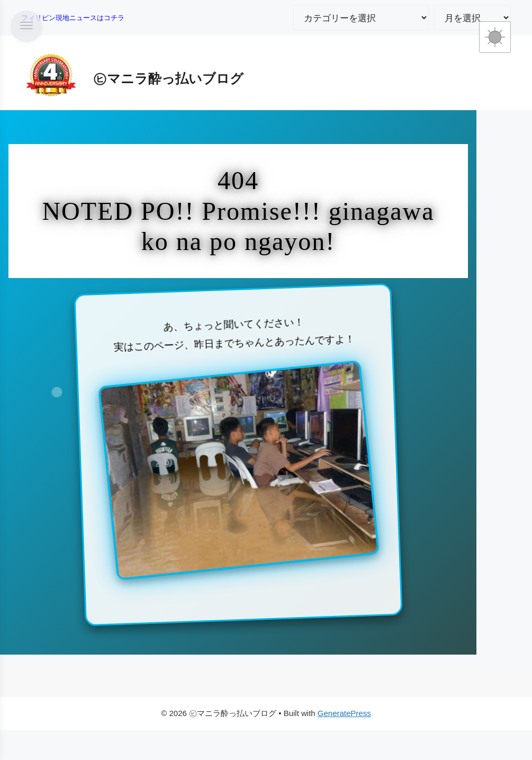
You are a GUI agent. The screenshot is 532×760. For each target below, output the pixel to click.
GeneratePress (344, 713)
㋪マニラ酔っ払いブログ (168, 78)
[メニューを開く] (26, 26)
